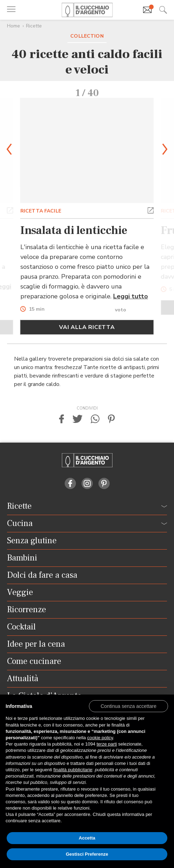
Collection (87, 36)
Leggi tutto (131, 296)
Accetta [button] (87, 838)
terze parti (107, 744)
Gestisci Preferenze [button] (87, 854)
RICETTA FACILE (41, 211)
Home (14, 26)
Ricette (34, 26)
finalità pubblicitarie (73, 770)
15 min (37, 309)
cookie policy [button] (100, 738)
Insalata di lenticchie (74, 230)
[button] (10, 210)
